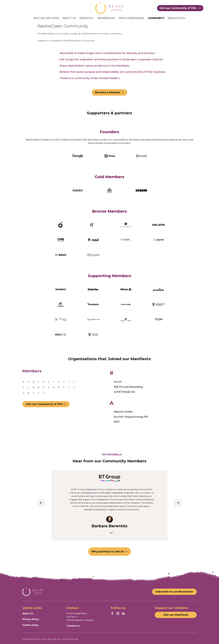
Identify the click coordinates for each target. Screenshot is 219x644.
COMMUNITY (156, 18)
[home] (109, 8)
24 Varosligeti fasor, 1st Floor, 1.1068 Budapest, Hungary (80, 617)
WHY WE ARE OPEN (46, 18)
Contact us (73, 626)
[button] (87, 18)
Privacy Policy (31, 619)
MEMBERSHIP (106, 18)
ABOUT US (69, 18)
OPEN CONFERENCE (131, 18)
